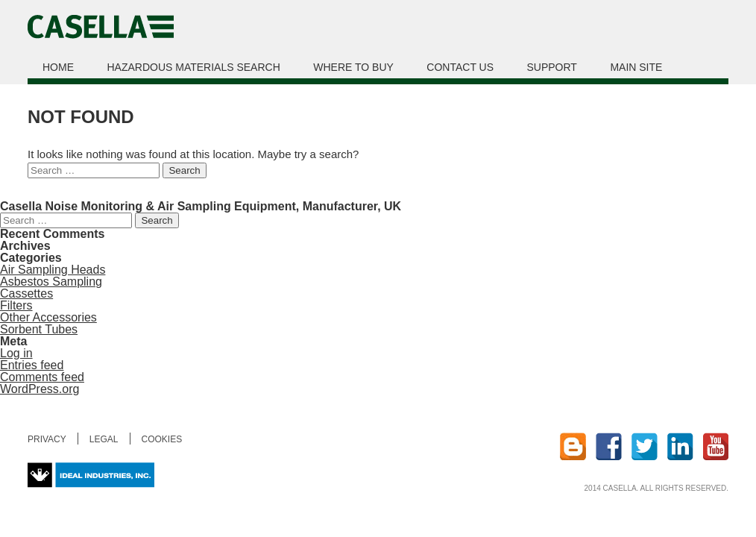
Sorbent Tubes (39, 329)
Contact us (460, 67)
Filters (16, 305)
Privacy (47, 439)
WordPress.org (40, 389)
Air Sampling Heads (53, 270)
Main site (636, 67)
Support (552, 67)
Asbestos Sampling (51, 282)
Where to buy (353, 67)
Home (58, 67)
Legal (104, 439)
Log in (16, 353)
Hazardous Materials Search (193, 67)
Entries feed (32, 365)
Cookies (162, 439)
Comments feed (42, 377)
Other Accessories (48, 317)
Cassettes (26, 293)
